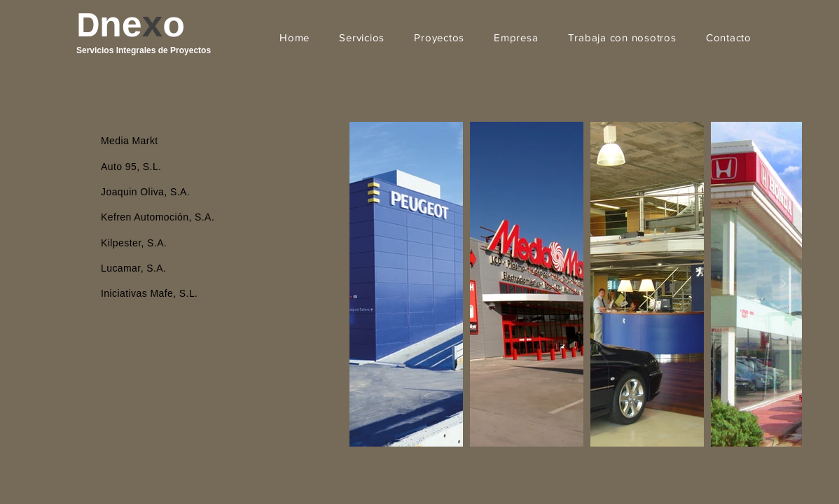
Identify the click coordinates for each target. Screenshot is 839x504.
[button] (362, 37)
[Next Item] (783, 284)
